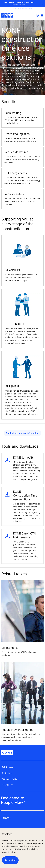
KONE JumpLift (23, 458)
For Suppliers (7, 785)
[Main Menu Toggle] (42, 15)
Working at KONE (9, 779)
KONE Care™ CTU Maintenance (25, 535)
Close (42, 4)
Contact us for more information (22, 433)
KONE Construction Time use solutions (25, 495)
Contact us (6, 773)
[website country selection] (37, 15)
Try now (22, 5)
